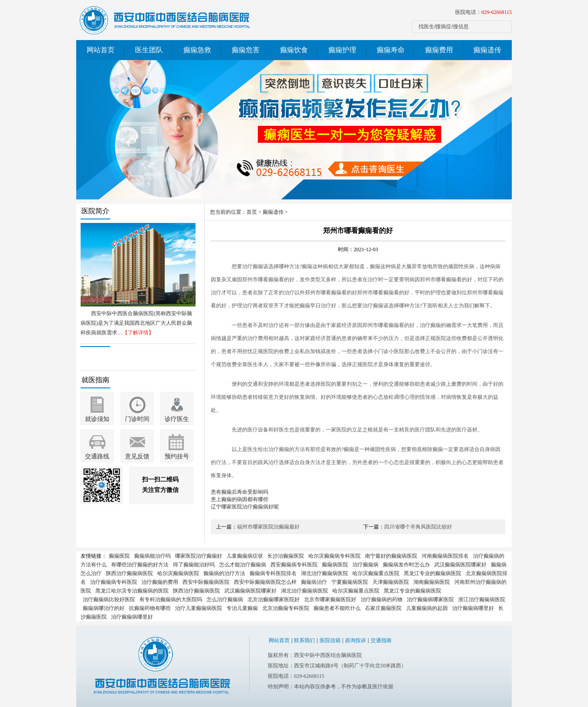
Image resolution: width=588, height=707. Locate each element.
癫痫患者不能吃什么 (337, 608)
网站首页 (101, 50)
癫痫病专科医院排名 (273, 573)
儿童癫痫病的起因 (427, 608)
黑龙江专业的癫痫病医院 (433, 573)
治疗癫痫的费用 (160, 582)
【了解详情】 (138, 333)
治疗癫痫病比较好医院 (109, 599)
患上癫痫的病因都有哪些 (240, 499)
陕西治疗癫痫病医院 (129, 573)
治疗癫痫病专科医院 (114, 582)
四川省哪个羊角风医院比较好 (418, 527)
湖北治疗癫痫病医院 (324, 573)
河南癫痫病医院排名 (445, 556)
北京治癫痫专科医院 (286, 608)
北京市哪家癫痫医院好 (330, 599)
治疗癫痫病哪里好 (473, 608)
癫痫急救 (197, 50)
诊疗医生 (177, 419)
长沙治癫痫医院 (286, 556)
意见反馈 (137, 456)
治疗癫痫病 (365, 565)
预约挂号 (177, 456)
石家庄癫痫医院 (383, 608)
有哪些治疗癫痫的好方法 (140, 565)
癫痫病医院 (335, 565)
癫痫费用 (439, 50)
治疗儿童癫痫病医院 (199, 608)
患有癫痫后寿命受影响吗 (240, 492)
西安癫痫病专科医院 (294, 565)
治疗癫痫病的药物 (382, 599)
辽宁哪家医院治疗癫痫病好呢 (245, 507)
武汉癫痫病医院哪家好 (460, 565)
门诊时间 (137, 419)
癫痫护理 (342, 50)
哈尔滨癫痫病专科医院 (335, 556)
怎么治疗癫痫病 (225, 599)
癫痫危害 (246, 50)
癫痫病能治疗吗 (152, 556)
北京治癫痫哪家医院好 (274, 599)
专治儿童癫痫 (242, 608)
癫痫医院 (119, 556)
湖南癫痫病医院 (432, 582)
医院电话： (483, 12)
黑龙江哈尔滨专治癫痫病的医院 (132, 591)
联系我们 (304, 640)
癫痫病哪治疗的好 (104, 608)
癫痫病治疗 (314, 582)
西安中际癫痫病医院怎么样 (265, 582)
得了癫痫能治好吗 (194, 565)
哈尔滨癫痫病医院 (178, 573)
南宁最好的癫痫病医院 (391, 556)
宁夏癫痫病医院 (350, 582)
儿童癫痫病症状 (245, 556)
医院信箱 (330, 640)
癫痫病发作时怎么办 (406, 565)
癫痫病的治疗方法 (224, 573)
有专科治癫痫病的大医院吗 (171, 599)
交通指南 (381, 640)
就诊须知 (97, 419)
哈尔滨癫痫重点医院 (376, 573)
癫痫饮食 (294, 50)
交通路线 (97, 456)
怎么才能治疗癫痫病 (243, 565)
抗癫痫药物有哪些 (150, 608)
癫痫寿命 (391, 50)
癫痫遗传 (487, 50)
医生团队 (149, 50)
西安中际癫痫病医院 (206, 582)
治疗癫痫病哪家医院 (430, 599)
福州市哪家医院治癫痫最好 (268, 527)
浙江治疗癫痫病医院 (482, 599)
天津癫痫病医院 (391, 582)
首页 (252, 212)
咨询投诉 (355, 640)
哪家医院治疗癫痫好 (199, 556)
